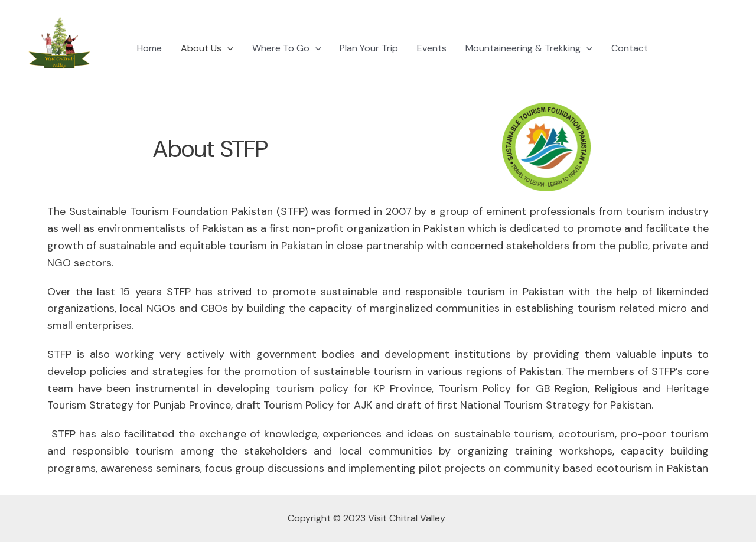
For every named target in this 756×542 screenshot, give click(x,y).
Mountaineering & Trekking (529, 48)
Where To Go (287, 48)
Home (149, 48)
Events (432, 48)
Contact (630, 48)
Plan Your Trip (369, 48)
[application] (227, 48)
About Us (207, 48)
